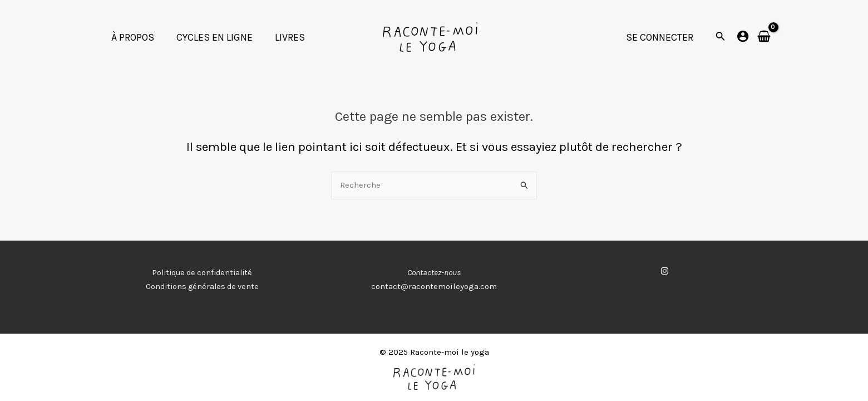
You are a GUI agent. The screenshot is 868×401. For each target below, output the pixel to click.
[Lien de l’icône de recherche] (721, 37)
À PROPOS (132, 37)
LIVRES (284, 37)
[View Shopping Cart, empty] (764, 37)
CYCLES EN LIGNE (211, 37)
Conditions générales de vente (202, 287)
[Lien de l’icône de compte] (743, 36)
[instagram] (666, 272)
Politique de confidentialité (202, 273)
